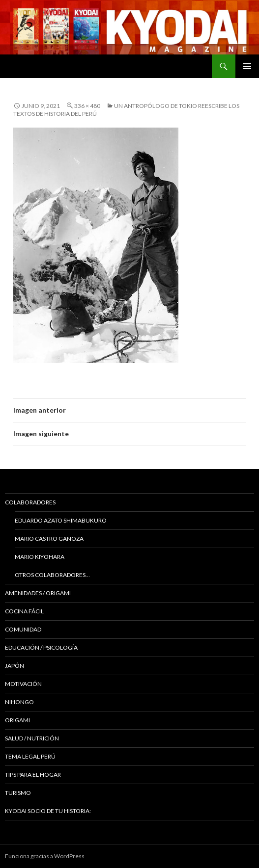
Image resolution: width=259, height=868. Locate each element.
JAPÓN (14, 666)
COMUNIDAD (23, 629)
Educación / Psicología (41, 647)
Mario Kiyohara (40, 557)
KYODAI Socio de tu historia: (48, 811)
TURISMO (18, 793)
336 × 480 (87, 106)
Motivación (23, 684)
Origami (17, 720)
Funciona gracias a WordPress (45, 856)
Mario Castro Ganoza (49, 539)
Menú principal (247, 66)
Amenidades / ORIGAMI (38, 593)
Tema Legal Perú (30, 756)
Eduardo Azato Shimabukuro (61, 520)
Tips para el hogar (33, 775)
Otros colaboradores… (52, 575)
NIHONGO (19, 702)
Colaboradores (30, 502)
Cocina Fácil (24, 611)
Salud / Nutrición (32, 738)
